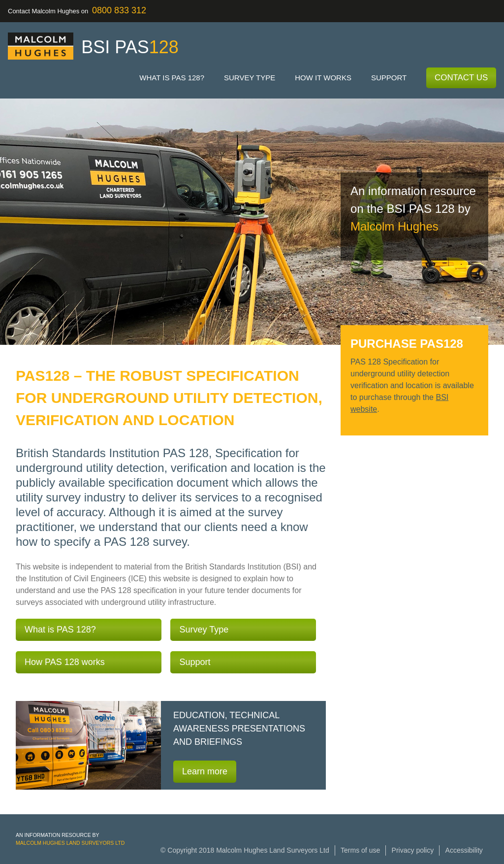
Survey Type (204, 630)
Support (389, 78)
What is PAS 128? (172, 78)
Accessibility (464, 850)
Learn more (205, 771)
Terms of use (360, 850)
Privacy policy (413, 850)
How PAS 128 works (65, 662)
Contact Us (461, 78)
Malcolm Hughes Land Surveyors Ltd (70, 843)
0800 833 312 (119, 10)
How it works (323, 78)
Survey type (250, 78)
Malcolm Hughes (394, 226)
